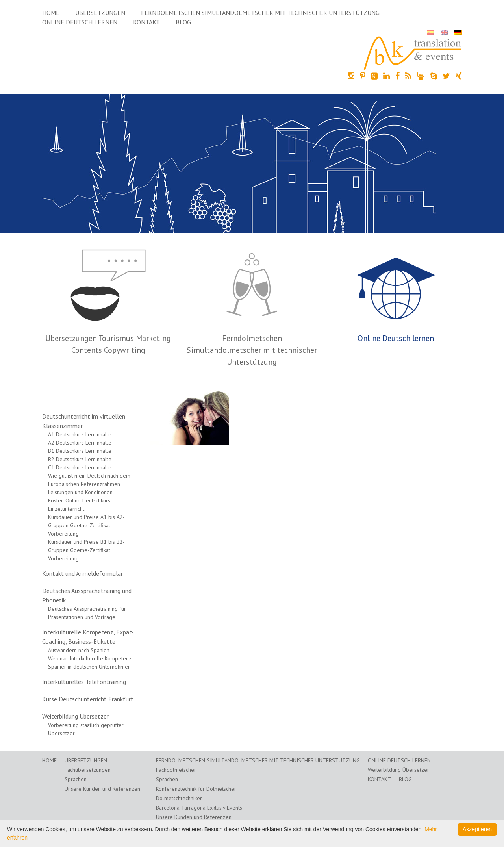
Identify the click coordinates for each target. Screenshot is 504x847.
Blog (183, 22)
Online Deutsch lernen (80, 22)
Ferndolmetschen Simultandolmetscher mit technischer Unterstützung (260, 13)
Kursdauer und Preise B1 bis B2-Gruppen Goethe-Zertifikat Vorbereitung (86, 550)
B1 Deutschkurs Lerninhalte (80, 451)
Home (51, 13)
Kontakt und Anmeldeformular (82, 573)
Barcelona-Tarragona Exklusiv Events (199, 808)
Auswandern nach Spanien (79, 650)
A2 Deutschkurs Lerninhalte (80, 443)
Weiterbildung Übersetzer (75, 716)
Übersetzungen (100, 13)
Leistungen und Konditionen (80, 492)
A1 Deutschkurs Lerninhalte (80, 434)
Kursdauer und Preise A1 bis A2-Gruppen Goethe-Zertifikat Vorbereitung (86, 525)
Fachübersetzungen (88, 770)
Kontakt (146, 22)
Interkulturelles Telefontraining (84, 682)
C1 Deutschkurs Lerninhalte (80, 467)
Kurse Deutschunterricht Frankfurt (88, 699)
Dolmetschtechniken (179, 798)
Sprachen (76, 779)
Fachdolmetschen (176, 770)
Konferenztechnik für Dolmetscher (196, 789)
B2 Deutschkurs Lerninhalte (80, 459)
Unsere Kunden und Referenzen (102, 789)
